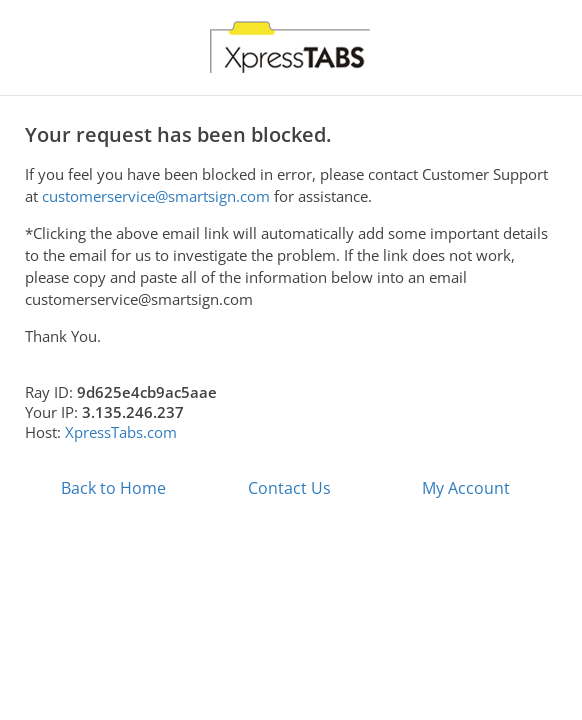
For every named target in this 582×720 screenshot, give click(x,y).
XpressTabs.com (121, 432)
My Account (466, 488)
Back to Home (113, 488)
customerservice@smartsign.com (156, 196)
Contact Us (289, 488)
